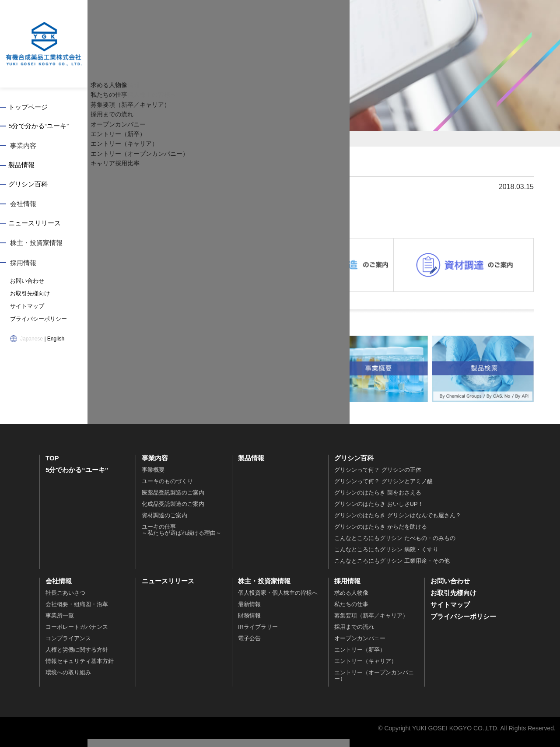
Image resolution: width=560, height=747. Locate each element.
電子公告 (249, 646)
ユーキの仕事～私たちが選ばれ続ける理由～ (182, 538)
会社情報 (23, 206)
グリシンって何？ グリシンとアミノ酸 (383, 489)
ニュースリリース (36, 226)
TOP (52, 466)
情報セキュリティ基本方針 (80, 669)
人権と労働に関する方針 (77, 658)
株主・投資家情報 (36, 245)
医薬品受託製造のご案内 (173, 500)
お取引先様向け (28, 295)
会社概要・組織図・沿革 (77, 612)
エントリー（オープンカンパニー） (374, 683)
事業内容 (23, 147)
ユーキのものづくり (167, 489)
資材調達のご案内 (164, 523)
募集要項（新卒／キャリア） (371, 623)
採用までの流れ (354, 635)
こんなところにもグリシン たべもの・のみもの (395, 546)
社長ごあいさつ (65, 601)
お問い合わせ (26, 283)
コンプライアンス (68, 646)
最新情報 (249, 612)
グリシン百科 (30, 186)
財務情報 (249, 623)
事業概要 (153, 478)
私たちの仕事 (351, 612)
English (56, 339)
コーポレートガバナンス (77, 635)
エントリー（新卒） (360, 658)
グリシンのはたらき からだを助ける (381, 535)
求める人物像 (351, 601)
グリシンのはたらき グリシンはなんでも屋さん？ (398, 523)
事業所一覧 (60, 623)
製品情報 (23, 167)
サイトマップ (26, 308)
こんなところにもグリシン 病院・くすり (386, 557)
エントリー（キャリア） (366, 669)
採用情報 (23, 265)
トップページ (30, 107)
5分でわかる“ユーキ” (77, 478)
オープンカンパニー (360, 646)
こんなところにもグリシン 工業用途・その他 (392, 569)
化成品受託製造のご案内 (173, 512)
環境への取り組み (68, 680)
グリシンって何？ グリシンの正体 (378, 478)
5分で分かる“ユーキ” (40, 127)
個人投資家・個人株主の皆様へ (278, 601)
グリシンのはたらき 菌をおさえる (378, 500)
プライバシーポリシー (36, 320)
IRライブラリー (258, 635)
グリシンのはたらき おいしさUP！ (379, 512)
